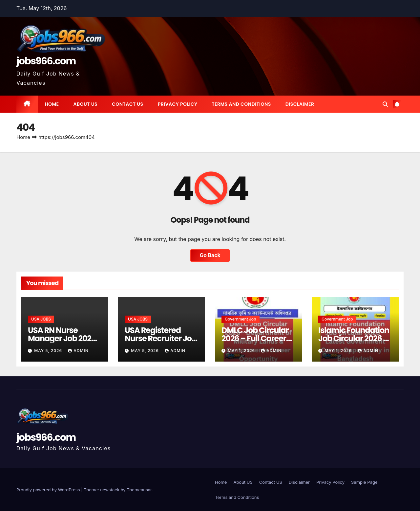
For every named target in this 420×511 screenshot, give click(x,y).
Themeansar (139, 490)
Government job (241, 319)
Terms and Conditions (241, 104)
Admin (78, 351)
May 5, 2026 (49, 351)
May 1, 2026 (242, 351)
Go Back (210, 255)
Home (52, 104)
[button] (385, 104)
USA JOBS (41, 319)
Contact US (128, 104)
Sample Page (364, 482)
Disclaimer (300, 104)
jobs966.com (46, 61)
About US (85, 104)
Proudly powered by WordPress (49, 490)
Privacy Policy (178, 104)
